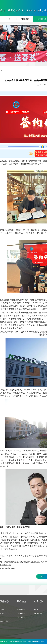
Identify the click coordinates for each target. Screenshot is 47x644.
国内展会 (21, 617)
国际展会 (21, 613)
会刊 (36, 609)
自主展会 (21, 609)
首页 (12, 19)
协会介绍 (27, 19)
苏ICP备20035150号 (36, 642)
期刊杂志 (38, 613)
